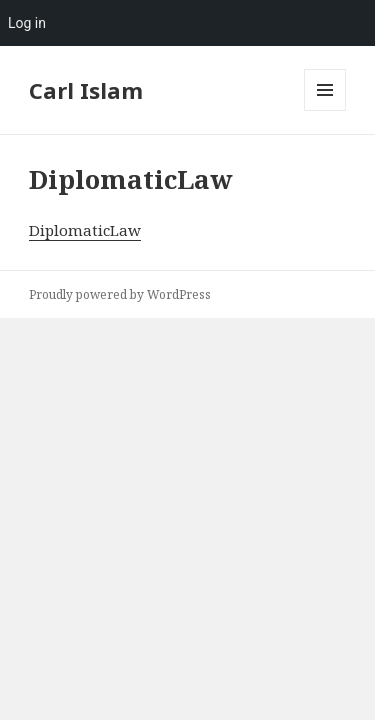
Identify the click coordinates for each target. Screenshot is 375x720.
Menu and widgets (325, 110)
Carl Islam (86, 90)
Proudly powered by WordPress (120, 294)
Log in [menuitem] (27, 23)
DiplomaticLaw (85, 230)
